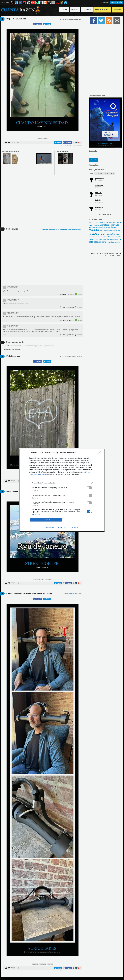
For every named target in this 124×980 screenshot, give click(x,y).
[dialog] (62, 490)
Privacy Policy (74, 527)
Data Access (62, 527)
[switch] (89, 488)
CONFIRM (46, 520)
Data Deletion (49, 527)
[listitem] (62, 483)
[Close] (100, 453)
